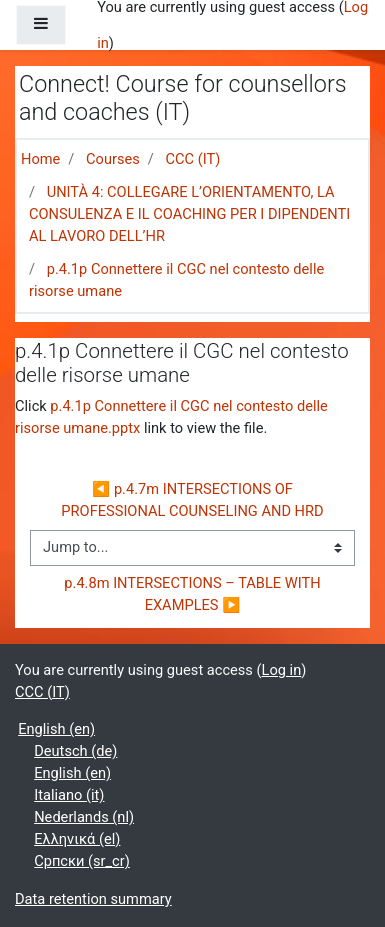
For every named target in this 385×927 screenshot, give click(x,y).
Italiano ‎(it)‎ (69, 795)
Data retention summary (93, 899)
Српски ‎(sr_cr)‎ (82, 861)
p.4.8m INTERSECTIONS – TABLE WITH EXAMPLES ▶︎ (194, 594)
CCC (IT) (192, 159)
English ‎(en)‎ (56, 729)
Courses (113, 159)
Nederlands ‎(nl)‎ (84, 817)
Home (40, 159)
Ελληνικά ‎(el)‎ (77, 839)
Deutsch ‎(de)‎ (75, 751)
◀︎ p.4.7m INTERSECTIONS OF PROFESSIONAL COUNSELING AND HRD (192, 500)
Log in (282, 670)
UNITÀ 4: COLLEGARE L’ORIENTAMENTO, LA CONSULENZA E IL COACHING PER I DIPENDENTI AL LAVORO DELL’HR (189, 214)
